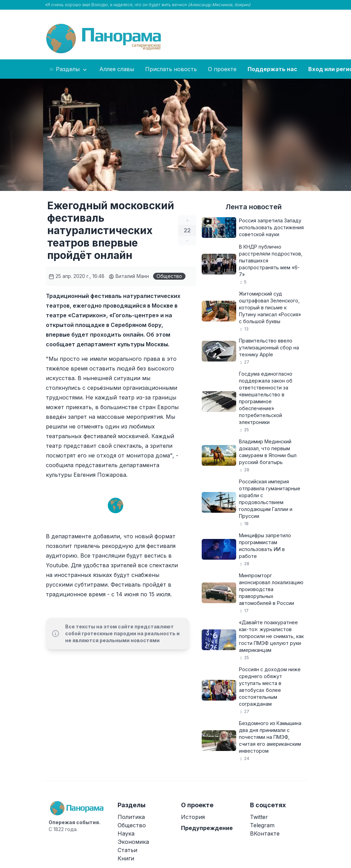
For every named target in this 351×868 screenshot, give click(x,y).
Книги (126, 858)
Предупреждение (207, 828)
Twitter (259, 817)
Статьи (127, 850)
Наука (126, 833)
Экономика (133, 842)
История (193, 817)
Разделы (68, 69)
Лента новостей (254, 207)
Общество (169, 276)
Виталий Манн (129, 276)
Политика (131, 817)
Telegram (262, 825)
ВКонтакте (265, 833)
